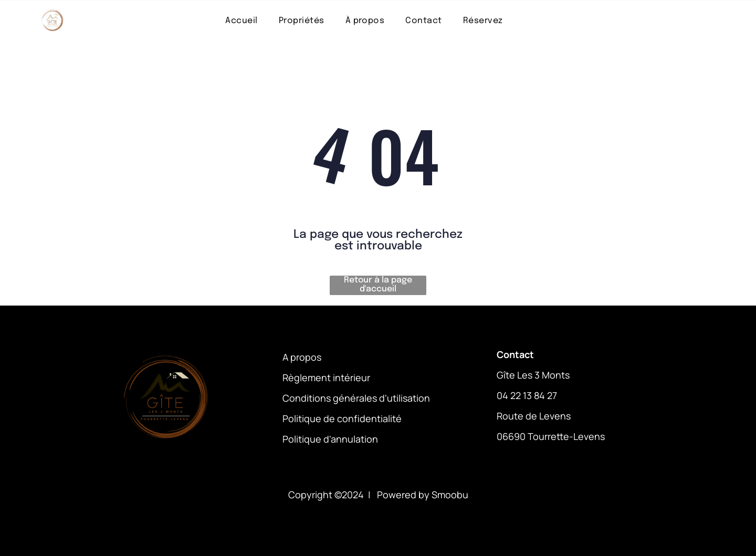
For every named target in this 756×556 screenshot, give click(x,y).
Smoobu (450, 495)
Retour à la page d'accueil (378, 285)
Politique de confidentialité (342, 418)
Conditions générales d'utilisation (356, 398)
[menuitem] (241, 20)
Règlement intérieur (326, 377)
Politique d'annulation (330, 439)
